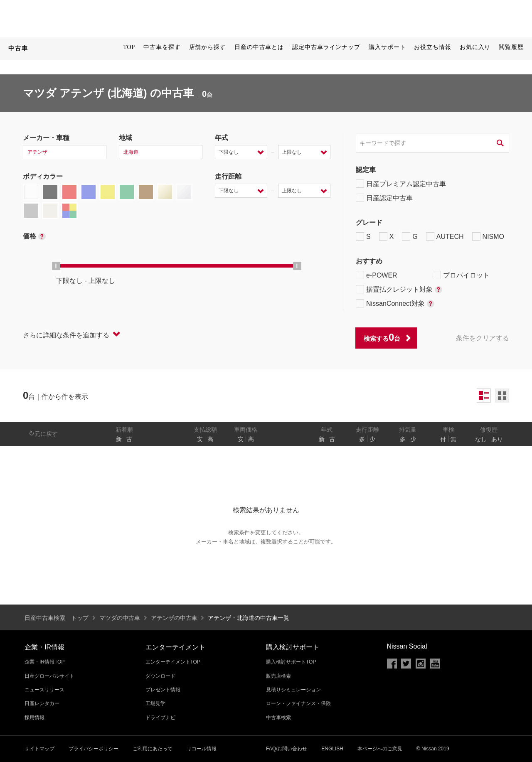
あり (497, 439)
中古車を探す (162, 47)
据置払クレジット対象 (399, 289)
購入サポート (387, 47)
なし (481, 439)
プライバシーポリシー (94, 749)
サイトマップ (39, 749)
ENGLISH (332, 749)
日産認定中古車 (384, 198)
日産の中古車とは (259, 47)
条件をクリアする (483, 338)
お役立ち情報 (432, 47)
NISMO (488, 236)
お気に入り (475, 47)
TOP (129, 47)
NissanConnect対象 (395, 303)
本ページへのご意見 (380, 749)
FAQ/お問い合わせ (287, 749)
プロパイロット (461, 275)
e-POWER (377, 275)
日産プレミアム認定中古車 (401, 184)
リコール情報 (202, 749)
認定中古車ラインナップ (326, 47)
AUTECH (445, 236)
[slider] (56, 266)
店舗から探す (208, 47)
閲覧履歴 (511, 47)
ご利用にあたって (153, 749)
